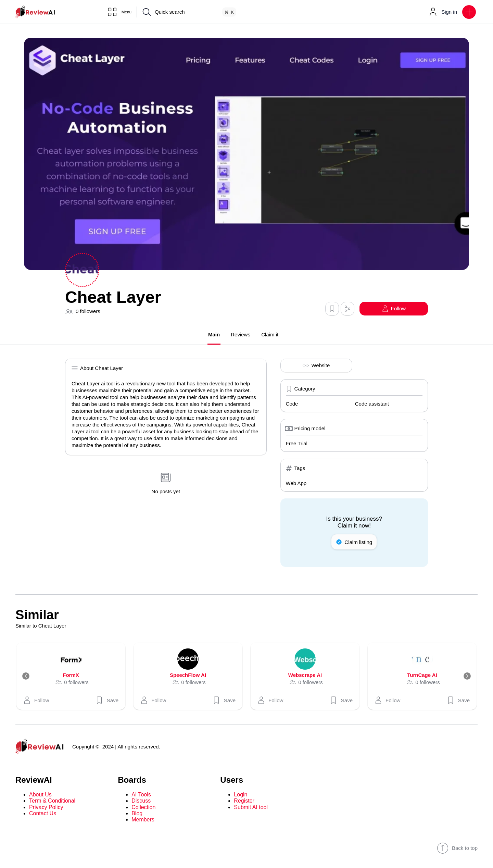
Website (316, 366)
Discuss (141, 801)
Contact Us (43, 814)
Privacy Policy (46, 808)
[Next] (465, 677)
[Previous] (28, 677)
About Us (40, 795)
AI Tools (141, 795)
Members (143, 820)
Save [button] (107, 700)
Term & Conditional (52, 801)
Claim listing (354, 542)
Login (241, 795)
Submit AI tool (251, 808)
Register (244, 801)
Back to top (457, 848)
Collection (143, 808)
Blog (137, 814)
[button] (469, 12)
